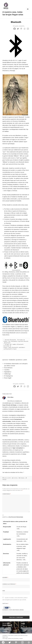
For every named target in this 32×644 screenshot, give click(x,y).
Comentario (7, 494)
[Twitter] (18, 29)
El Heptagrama (8, 376)
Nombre (5, 577)
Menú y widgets (28, 11)
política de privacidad (16, 517)
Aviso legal (5, 639)
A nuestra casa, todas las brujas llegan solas (13, 13)
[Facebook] (15, 29)
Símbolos (22, 478)
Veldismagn (8, 374)
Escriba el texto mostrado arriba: (13, 610)
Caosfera (7, 370)
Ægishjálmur (8, 372)
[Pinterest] (21, 29)
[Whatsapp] (25, 29)
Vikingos (4, 479)
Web (4, 591)
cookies (21, 639)
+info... (18, 529)
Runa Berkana (8, 368)
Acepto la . (13, 517)
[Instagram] (28, 29)
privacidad (16, 639)
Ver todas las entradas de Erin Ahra (13, 472)
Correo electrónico (9, 584)
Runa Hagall (8, 378)
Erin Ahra (15, 478)
